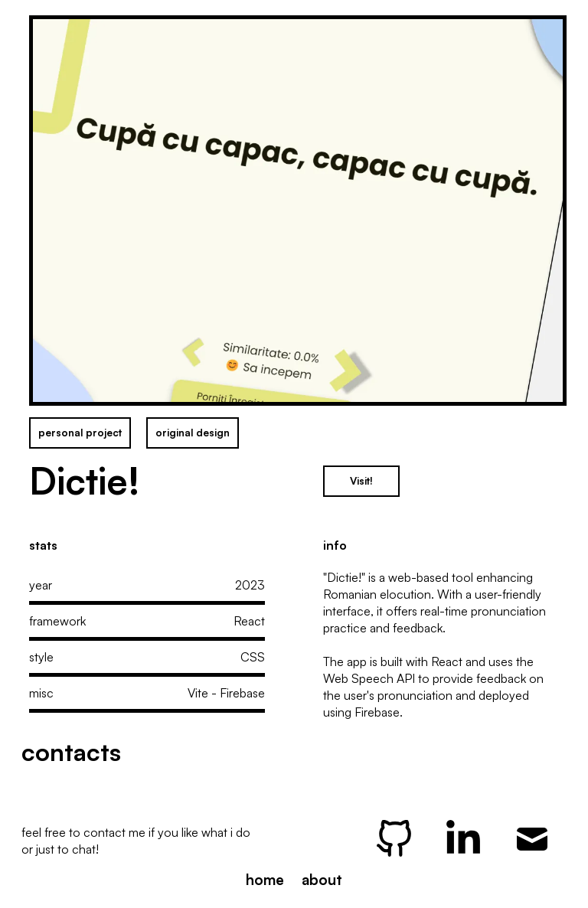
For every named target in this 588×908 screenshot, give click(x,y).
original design (193, 433)
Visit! (361, 481)
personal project (80, 433)
